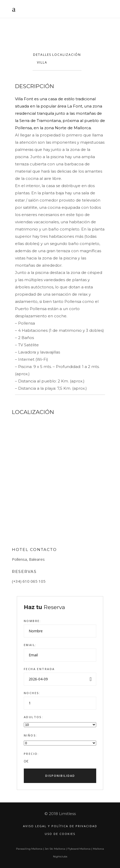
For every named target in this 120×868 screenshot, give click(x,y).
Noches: (32, 693)
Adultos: (33, 717)
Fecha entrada (39, 669)
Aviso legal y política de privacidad (60, 826)
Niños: (31, 735)
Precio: (31, 754)
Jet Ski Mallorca (55, 849)
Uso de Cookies (60, 834)
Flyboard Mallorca (79, 849)
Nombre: (32, 621)
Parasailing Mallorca (29, 849)
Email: (30, 645)
